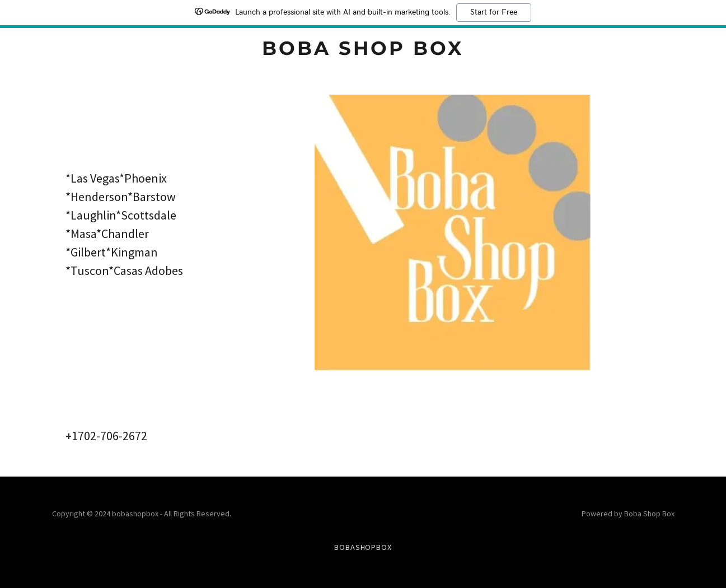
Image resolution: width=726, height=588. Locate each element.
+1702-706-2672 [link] (106, 436)
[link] (363, 52)
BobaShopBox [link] (363, 547)
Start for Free (494, 12)
